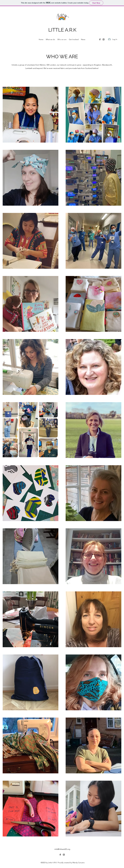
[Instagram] (104, 39)
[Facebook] (100, 39)
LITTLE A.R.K (62, 30)
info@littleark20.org (62, 849)
